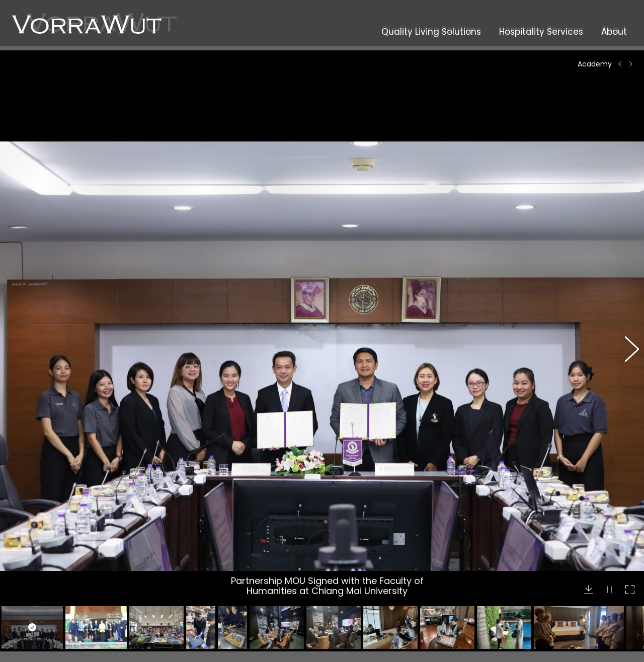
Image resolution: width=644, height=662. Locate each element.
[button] (626, 279)
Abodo (191, 634)
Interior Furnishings (58, 571)
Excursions (43, 634)
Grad (189, 622)
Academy (352, 576)
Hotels (36, 597)
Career (347, 564)
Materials (41, 584)
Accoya (193, 597)
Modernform (202, 571)
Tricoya (193, 609)
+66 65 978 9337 (519, 619)
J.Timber (195, 647)
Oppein (193, 559)
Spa (32, 622)
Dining (36, 609)
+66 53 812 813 (514, 630)
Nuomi (191, 584)
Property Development (65, 559)
